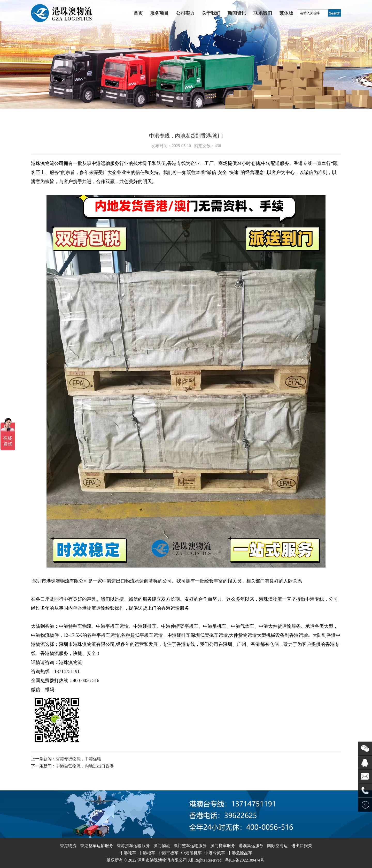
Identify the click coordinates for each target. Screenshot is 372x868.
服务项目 (159, 13)
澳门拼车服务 (223, 846)
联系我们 (263, 13)
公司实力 (185, 13)
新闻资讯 (237, 13)
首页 (138, 13)
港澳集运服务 (251, 846)
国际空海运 (277, 846)
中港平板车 (168, 853)
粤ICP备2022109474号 (245, 860)
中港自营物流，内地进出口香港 (85, 766)
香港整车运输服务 (97, 846)
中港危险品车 (240, 853)
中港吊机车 (191, 853)
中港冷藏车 (215, 853)
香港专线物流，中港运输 (79, 759)
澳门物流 (162, 846)
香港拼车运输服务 (133, 846)
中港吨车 (128, 853)
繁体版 (286, 13)
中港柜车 (147, 853)
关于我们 (211, 13)
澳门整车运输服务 (190, 846)
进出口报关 (302, 846)
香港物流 (68, 846)
